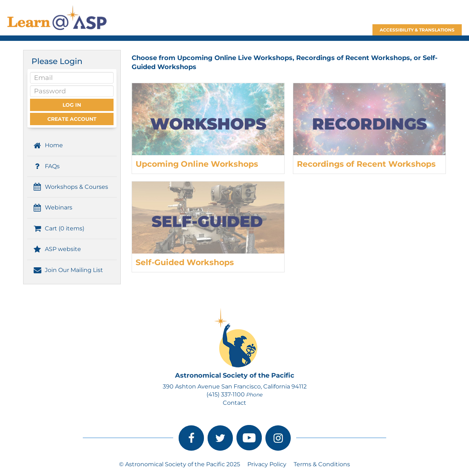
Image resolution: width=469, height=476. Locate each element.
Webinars (52, 207)
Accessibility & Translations (417, 30)
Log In (72, 105)
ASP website (57, 249)
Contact (234, 403)
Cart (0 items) (58, 228)
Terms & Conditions (322, 464)
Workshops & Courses (70, 187)
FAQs (46, 166)
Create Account (72, 119)
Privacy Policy (267, 464)
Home (48, 145)
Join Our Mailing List (68, 270)
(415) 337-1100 (226, 394)
